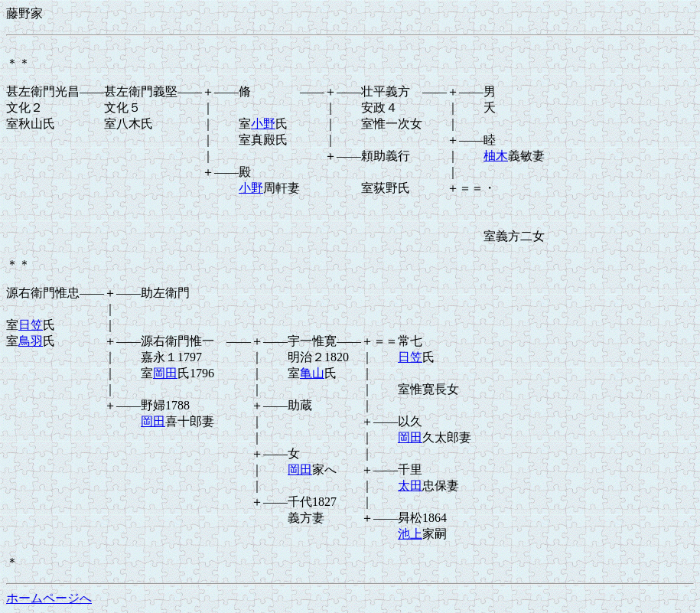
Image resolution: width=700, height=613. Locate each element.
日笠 (31, 325)
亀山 (312, 373)
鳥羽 (31, 341)
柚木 (496, 156)
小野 (263, 124)
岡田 (165, 373)
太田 (410, 486)
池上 (410, 534)
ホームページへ (49, 598)
